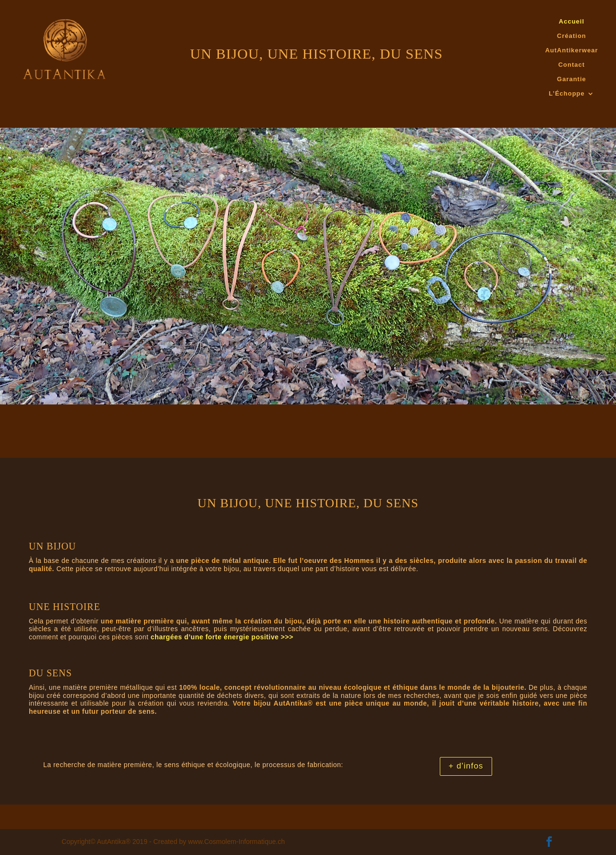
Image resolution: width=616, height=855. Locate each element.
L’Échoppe (567, 94)
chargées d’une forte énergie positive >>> (222, 637)
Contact (572, 65)
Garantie (572, 79)
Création (572, 36)
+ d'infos (466, 766)
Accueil (572, 22)
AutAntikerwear (571, 50)
